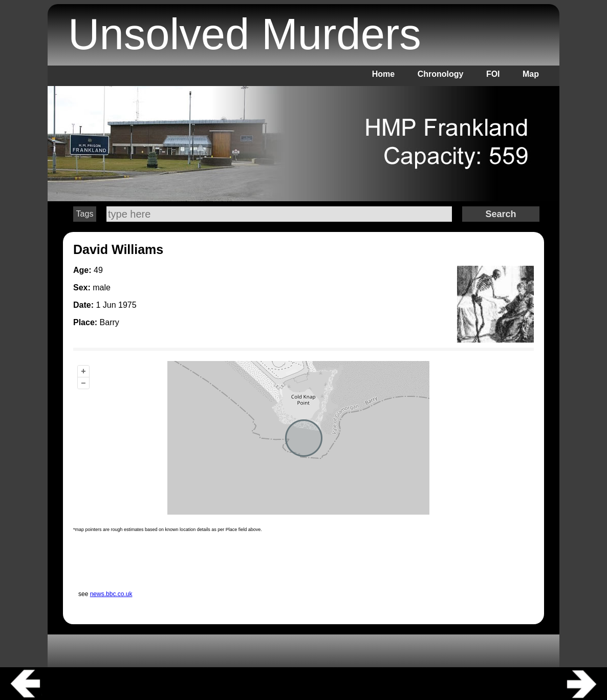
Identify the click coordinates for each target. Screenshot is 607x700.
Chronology (441, 74)
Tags (85, 214)
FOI (493, 74)
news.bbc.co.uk (111, 594)
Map (531, 74)
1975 (127, 305)
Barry (110, 322)
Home (383, 74)
